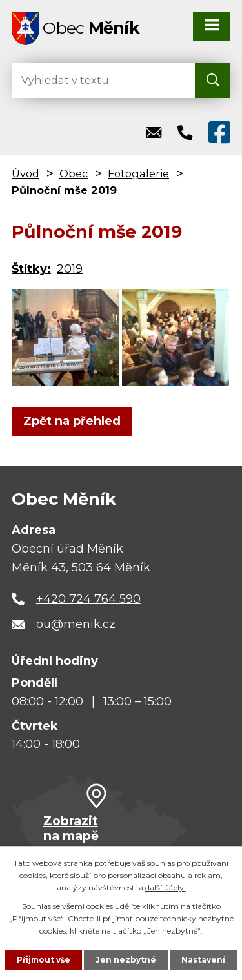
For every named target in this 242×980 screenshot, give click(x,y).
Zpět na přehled (72, 421)
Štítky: (31, 269)
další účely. (166, 887)
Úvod (25, 173)
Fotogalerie (138, 173)
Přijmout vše (44, 960)
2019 (70, 269)
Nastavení (203, 960)
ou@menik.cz (76, 624)
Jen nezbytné (126, 960)
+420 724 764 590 (88, 599)
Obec (74, 173)
